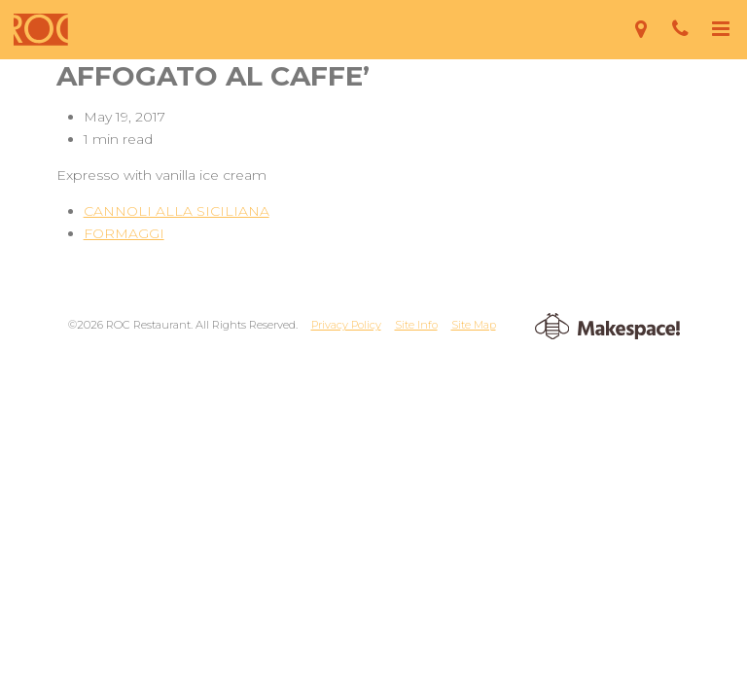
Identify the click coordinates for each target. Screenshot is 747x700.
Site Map (474, 325)
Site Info (416, 325)
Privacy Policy (346, 325)
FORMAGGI (124, 233)
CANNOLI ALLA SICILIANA (177, 211)
